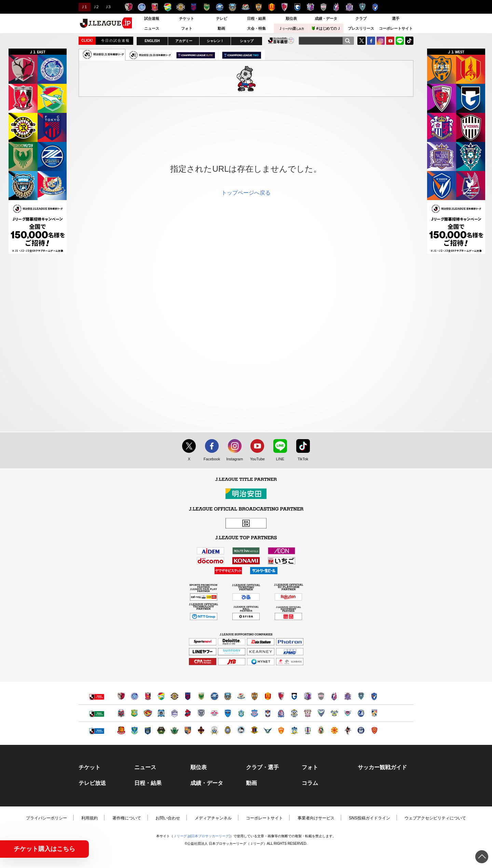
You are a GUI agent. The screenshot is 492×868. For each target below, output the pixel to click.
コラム (310, 783)
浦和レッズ (155, 7)
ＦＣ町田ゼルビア (220, 7)
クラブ (361, 18)
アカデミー (184, 41)
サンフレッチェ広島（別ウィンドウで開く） (348, 696)
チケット (187, 18)
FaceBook (371, 41)
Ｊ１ (84, 7)
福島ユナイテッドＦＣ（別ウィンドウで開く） (121, 730)
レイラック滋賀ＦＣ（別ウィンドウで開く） (228, 730)
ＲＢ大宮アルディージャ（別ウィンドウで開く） (214, 713)
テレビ (222, 18)
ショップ (247, 41)
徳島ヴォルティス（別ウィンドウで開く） (321, 713)
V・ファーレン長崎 (375, 7)
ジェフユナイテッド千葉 (168, 7)
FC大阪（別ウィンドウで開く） (241, 730)
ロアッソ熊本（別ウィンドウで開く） (348, 730)
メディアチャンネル (213, 818)
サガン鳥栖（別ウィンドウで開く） (348, 713)
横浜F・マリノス (245, 7)
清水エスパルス (258, 7)
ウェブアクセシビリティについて (435, 818)
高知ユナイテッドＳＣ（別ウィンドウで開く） (321, 730)
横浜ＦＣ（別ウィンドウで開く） (228, 713)
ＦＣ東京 (194, 7)
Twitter (361, 41)
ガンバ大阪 (297, 7)
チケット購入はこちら (44, 849)
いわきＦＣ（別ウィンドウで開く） (188, 713)
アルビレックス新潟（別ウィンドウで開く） (268, 713)
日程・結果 (256, 18)
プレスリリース (361, 28)
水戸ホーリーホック (142, 7)
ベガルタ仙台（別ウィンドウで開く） (148, 713)
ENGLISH (152, 41)
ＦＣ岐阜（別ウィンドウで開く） (214, 730)
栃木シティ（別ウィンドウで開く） (201, 713)
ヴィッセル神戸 (323, 7)
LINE (400, 41)
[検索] (347, 41)
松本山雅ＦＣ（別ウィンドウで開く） (174, 730)
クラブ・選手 (262, 767)
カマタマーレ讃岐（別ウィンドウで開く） (294, 730)
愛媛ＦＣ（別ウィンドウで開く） (308, 730)
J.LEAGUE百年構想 (281, 41)
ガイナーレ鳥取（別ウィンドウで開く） (268, 730)
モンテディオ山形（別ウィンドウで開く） (174, 713)
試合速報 (152, 18)
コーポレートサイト (396, 28)
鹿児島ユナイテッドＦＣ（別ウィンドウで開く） (361, 730)
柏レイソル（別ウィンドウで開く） (174, 696)
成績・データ (326, 18)
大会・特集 (256, 28)
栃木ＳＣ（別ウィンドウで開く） (134, 730)
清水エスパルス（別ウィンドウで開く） (254, 696)
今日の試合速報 (115, 41)
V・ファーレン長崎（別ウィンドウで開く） (374, 696)
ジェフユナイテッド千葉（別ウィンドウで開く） (161, 696)
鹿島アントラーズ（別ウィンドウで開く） (121, 696)
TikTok (409, 41)
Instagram (381, 41)
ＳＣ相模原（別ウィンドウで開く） (161, 730)
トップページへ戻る (246, 193)
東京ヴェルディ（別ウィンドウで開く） (201, 696)
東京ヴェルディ (207, 7)
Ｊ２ (95, 7)
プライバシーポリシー (46, 818)
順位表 (291, 18)
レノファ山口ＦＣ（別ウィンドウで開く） (281, 730)
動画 (221, 28)
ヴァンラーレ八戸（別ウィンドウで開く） (134, 713)
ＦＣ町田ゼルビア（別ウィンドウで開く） (214, 696)
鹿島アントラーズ (129, 7)
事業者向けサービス (316, 818)
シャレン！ (215, 41)
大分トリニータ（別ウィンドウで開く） (361, 713)
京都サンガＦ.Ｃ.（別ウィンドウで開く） (281, 696)
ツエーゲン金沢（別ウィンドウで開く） (201, 730)
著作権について (127, 818)
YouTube (390, 41)
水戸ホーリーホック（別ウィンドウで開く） (134, 696)
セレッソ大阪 (310, 7)
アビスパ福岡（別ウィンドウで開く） (361, 696)
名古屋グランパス (271, 7)
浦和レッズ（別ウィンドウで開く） (148, 696)
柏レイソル (181, 7)
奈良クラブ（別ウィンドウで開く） (254, 730)
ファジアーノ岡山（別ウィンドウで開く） (334, 696)
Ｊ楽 (291, 28)
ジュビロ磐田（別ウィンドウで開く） (294, 713)
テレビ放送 (92, 783)
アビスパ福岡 (362, 7)
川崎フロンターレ (233, 7)
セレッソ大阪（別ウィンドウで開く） (308, 696)
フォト (187, 28)
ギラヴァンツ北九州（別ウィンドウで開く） (334, 730)
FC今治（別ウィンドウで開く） (334, 713)
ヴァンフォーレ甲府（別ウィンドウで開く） (254, 713)
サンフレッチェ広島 (349, 7)
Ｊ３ (107, 7)
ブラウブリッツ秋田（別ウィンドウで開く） (161, 713)
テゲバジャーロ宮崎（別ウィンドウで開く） (374, 713)
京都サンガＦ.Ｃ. (284, 7)
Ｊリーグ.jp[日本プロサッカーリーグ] (202, 836)
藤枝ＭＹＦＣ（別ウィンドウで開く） (308, 713)
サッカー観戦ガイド (382, 767)
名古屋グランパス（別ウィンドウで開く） (268, 696)
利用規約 (90, 818)
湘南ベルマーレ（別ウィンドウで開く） (241, 713)
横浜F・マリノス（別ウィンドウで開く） (241, 696)
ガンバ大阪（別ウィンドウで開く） (294, 696)
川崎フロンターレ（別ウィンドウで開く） (228, 696)
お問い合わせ (168, 818)
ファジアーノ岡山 (336, 7)
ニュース (152, 28)
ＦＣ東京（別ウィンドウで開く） (188, 696)
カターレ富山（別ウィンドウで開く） (281, 713)
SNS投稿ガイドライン (370, 818)
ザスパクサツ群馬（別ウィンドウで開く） (148, 730)
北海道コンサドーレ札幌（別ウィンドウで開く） (121, 713)
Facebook (210, 459)
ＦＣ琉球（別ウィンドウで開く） (374, 730)
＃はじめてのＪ (326, 28)
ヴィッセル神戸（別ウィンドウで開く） (321, 696)
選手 (396, 18)
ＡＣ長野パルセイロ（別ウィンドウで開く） (188, 730)
